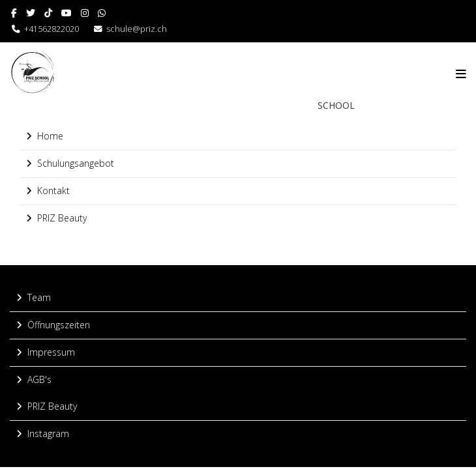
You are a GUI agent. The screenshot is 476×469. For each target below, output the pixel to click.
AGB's (39, 379)
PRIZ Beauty (62, 218)
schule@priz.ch (137, 29)
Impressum (51, 352)
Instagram (48, 433)
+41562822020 (45, 29)
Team (39, 297)
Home (50, 136)
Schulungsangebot (76, 163)
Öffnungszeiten (59, 325)
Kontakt (53, 191)
